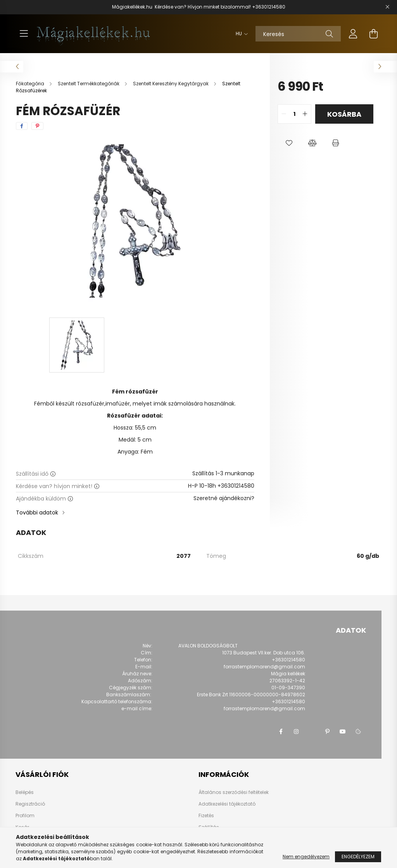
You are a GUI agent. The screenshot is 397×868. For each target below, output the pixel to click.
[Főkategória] (31, 84)
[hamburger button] (24, 34)
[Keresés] (298, 34)
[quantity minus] (284, 114)
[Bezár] (387, 7)
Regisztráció (30, 804)
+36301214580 (269, 7)
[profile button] (353, 34)
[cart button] (373, 34)
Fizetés (206, 815)
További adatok (37, 513)
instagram (296, 732)
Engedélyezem (358, 857)
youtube (343, 732)
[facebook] (22, 126)
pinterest (327, 732)
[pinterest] (37, 126)
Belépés (25, 792)
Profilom (25, 816)
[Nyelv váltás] (240, 34)
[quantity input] (294, 114)
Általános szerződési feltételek (234, 792)
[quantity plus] (305, 114)
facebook (281, 732)
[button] (289, 143)
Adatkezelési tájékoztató (227, 804)
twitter (312, 732)
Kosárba (344, 114)
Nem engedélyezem (306, 857)
